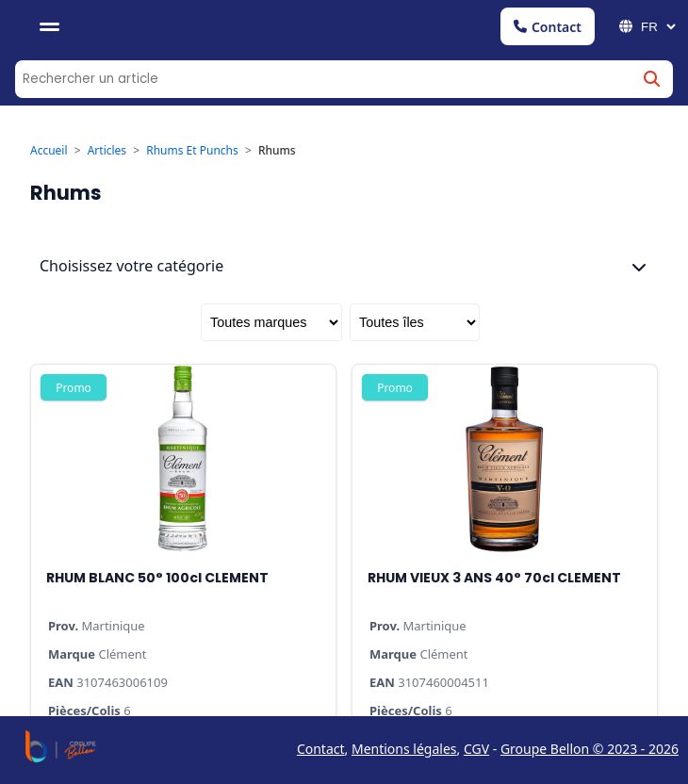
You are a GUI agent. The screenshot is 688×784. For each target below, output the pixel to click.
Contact (548, 27)
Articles (107, 261)
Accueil (49, 261)
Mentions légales (404, 749)
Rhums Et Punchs (192, 261)
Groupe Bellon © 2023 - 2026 (590, 749)
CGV (476, 749)
